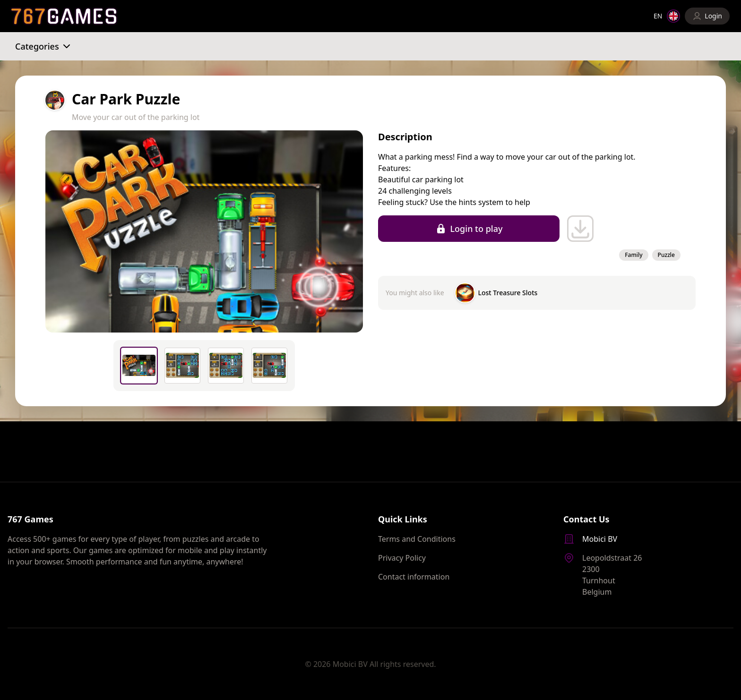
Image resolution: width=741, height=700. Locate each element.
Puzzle (666, 255)
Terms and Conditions (417, 539)
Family (633, 255)
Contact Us (586, 519)
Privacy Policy (402, 558)
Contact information (414, 577)
